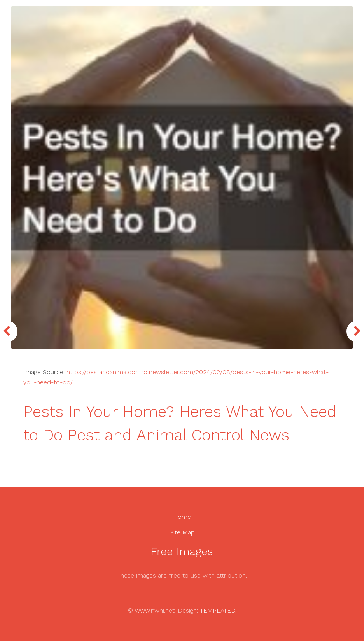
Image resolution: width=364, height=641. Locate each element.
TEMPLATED (218, 610)
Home (182, 517)
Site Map (182, 532)
